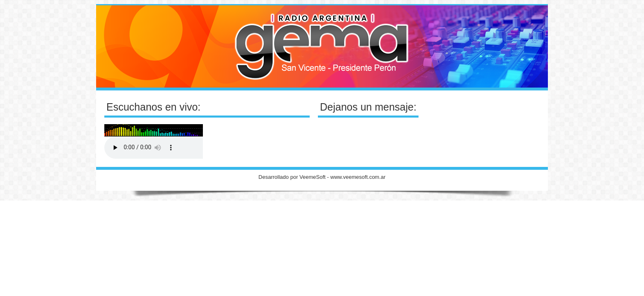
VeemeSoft (313, 177)
